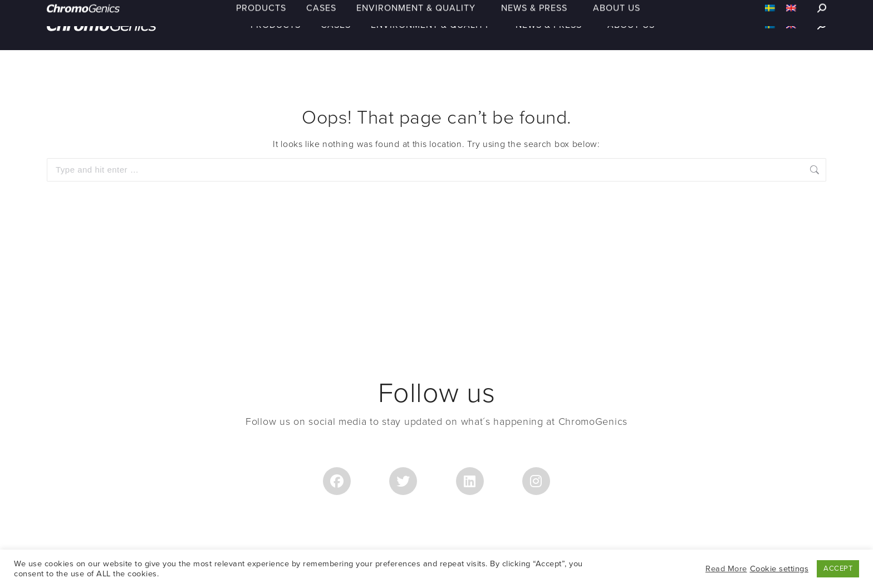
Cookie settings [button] (779, 569)
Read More (726, 569)
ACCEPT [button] (838, 569)
